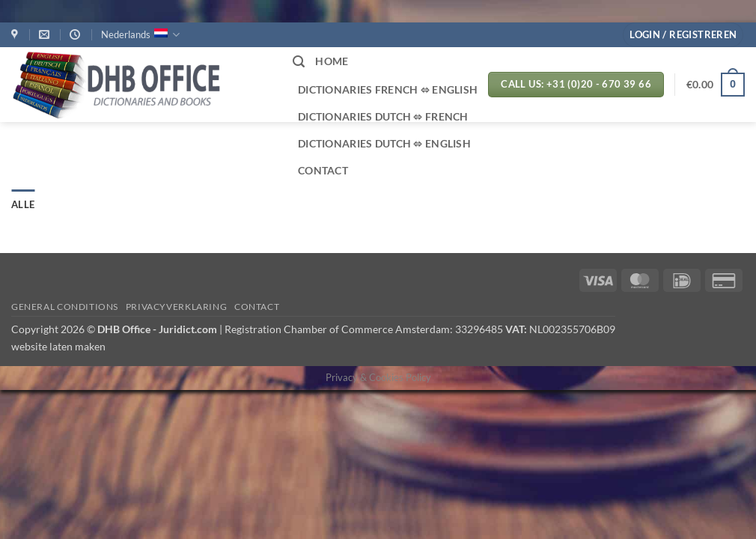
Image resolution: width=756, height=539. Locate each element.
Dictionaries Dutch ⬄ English (384, 143)
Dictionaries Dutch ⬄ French (383, 116)
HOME (332, 61)
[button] (683, 35)
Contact (257, 307)
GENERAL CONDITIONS (65, 307)
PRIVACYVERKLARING (176, 307)
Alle (23, 204)
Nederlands (140, 35)
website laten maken (58, 346)
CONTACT (323, 170)
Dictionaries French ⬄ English (388, 89)
